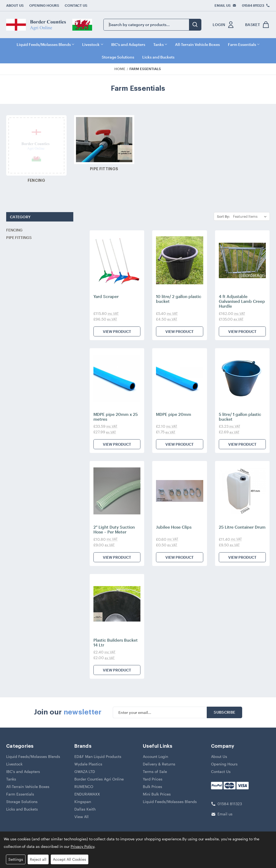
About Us (15, 5)
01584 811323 (253, 5)
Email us (225, 814)
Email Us (223, 5)
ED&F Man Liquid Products (98, 756)
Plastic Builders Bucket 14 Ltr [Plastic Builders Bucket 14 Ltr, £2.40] (116, 642)
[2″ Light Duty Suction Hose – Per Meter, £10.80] (117, 491)
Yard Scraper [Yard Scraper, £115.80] (106, 296)
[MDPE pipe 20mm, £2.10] (179, 378)
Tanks (160, 44)
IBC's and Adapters (128, 44)
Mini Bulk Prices (157, 794)
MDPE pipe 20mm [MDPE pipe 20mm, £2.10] (174, 414)
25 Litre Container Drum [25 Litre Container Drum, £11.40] (242, 527)
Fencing (14, 230)
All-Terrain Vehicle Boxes (197, 44)
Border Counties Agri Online (99, 779)
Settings (16, 859)
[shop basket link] (256, 25)
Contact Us (76, 5)
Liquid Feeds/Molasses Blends (45, 44)
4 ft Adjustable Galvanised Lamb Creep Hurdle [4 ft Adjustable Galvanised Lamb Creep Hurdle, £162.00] (242, 301)
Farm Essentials (244, 44)
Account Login (155, 756)
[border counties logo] (49, 25)
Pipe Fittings (19, 237)
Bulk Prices (152, 787)
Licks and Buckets (158, 57)
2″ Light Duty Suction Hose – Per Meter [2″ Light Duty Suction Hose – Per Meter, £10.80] (114, 529)
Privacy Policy (82, 846)
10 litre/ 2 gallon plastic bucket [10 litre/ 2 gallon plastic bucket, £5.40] (179, 299)
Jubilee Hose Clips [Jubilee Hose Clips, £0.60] (174, 527)
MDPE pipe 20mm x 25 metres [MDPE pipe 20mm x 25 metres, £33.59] (116, 417)
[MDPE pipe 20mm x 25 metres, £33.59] (117, 378)
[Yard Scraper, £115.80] (117, 260)
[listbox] (251, 216)
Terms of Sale (155, 771)
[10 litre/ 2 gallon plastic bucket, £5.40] (179, 260)
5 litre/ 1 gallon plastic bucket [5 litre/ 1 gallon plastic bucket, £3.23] (240, 417)
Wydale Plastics (88, 764)
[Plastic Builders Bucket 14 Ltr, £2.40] (117, 604)
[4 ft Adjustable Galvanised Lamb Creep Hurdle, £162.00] (242, 260)
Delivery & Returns (159, 764)
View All (81, 817)
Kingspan (83, 802)
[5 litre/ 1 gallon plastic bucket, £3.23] (242, 378)
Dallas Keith (85, 809)
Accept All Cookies (70, 859)
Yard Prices (153, 779)
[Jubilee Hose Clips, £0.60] (179, 491)
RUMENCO (84, 787)
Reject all (38, 859)
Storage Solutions (118, 57)
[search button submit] (195, 25)
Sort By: (223, 216)
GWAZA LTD (85, 771)
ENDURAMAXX (87, 794)
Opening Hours (44, 5)
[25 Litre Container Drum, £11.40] (242, 491)
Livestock (92, 44)
